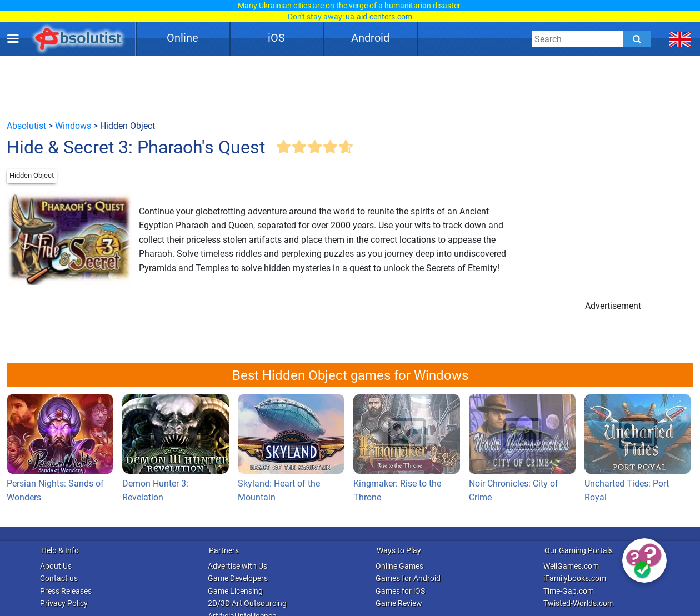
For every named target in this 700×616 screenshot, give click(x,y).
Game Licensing (235, 591)
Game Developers (238, 578)
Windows (73, 126)
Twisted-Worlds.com (579, 603)
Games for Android (408, 578)
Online (182, 38)
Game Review (399, 603)
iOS (276, 38)
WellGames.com (571, 566)
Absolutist (26, 126)
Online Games (399, 566)
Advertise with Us (237, 566)
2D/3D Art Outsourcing (247, 603)
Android (370, 38)
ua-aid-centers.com (379, 17)
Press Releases (66, 591)
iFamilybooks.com (575, 578)
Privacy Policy (64, 603)
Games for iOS (400, 591)
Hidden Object (32, 175)
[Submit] (637, 39)
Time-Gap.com (569, 591)
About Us (56, 566)
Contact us (59, 578)
